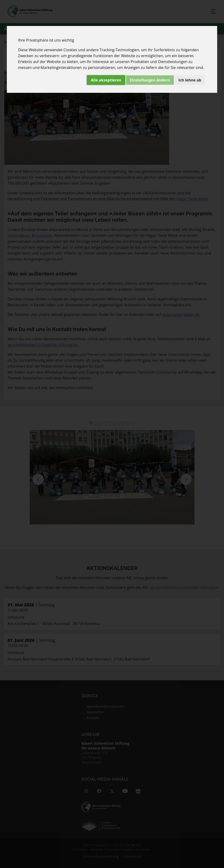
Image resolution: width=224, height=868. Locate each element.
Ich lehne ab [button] (190, 80)
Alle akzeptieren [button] (106, 80)
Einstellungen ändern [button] (150, 80)
